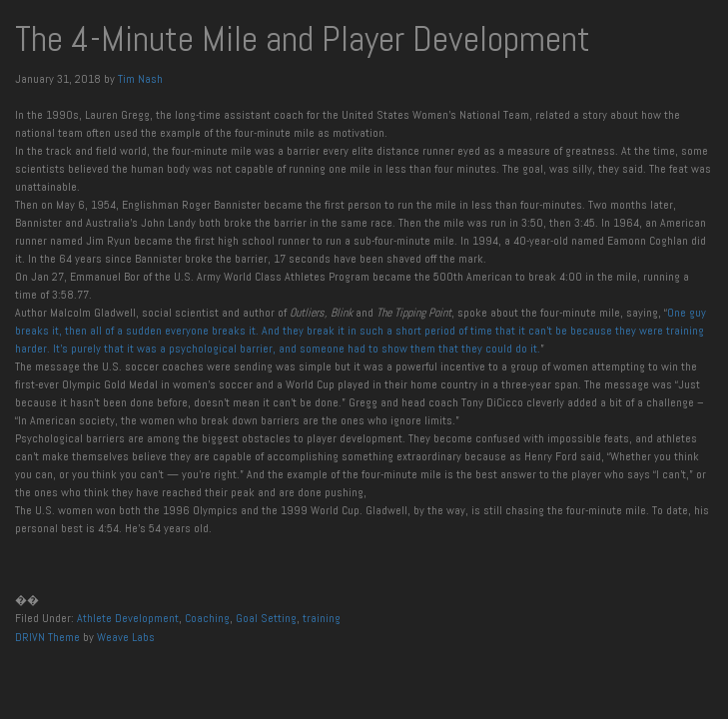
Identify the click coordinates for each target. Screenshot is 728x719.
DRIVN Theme (47, 637)
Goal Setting (266, 618)
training (322, 618)
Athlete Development (128, 618)
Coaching (207, 618)
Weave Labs (126, 637)
